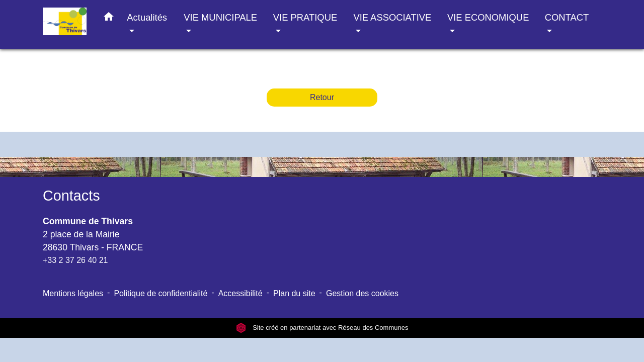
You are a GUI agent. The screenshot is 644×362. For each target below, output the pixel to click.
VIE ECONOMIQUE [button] (488, 17)
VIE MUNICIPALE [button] (220, 17)
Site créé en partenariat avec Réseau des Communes (322, 328)
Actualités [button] (147, 17)
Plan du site (294, 293)
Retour (322, 97)
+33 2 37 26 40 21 (75, 260)
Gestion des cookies (362, 293)
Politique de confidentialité (160, 293)
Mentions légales (73, 293)
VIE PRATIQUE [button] (305, 17)
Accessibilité (240, 293)
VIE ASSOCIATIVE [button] (392, 17)
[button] (109, 19)
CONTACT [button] (567, 17)
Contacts (71, 196)
